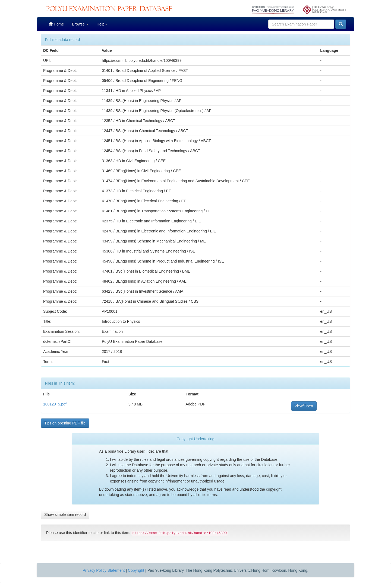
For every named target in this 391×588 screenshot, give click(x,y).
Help (102, 24)
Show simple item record (65, 514)
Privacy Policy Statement (104, 570)
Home (56, 24)
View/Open (304, 406)
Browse (80, 24)
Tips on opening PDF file (65, 423)
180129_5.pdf (55, 404)
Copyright (136, 570)
